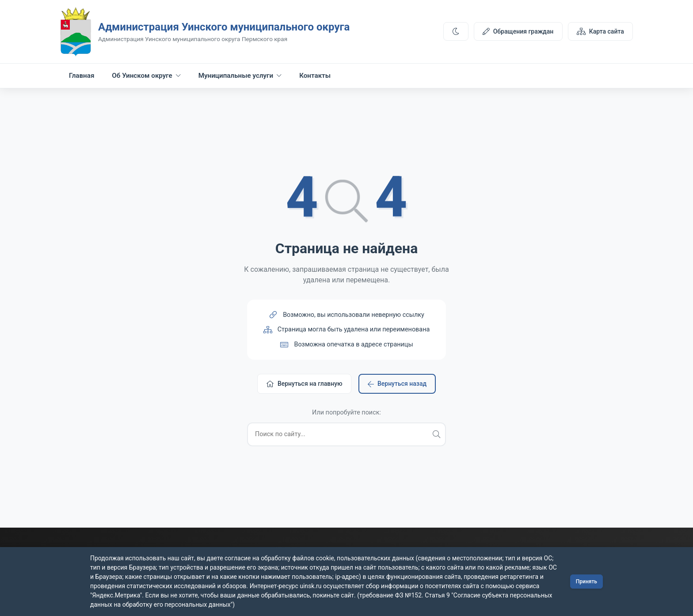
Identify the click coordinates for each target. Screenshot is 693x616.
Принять (586, 582)
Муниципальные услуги (240, 76)
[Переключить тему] (456, 31)
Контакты (315, 76)
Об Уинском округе (146, 76)
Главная (82, 76)
